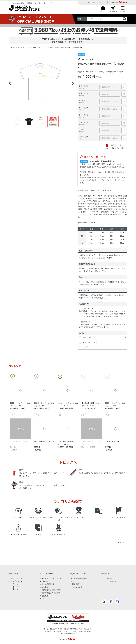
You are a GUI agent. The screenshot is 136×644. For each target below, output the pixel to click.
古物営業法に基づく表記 (51, 593)
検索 (125, 19)
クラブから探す (16, 581)
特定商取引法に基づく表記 (51, 590)
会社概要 (45, 596)
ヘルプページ (94, 258)
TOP (10, 47)
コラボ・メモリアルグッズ (36, 47)
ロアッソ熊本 (19, 47)
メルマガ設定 (77, 587)
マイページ (76, 581)
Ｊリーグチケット (98, 2)
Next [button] (73, 83)
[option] (41, 83)
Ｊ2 (16, 587)
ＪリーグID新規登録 (80, 578)
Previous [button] (10, 83)
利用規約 (45, 581)
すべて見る (122, 543)
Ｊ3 (16, 589)
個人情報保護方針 (48, 584)
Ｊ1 (16, 584)
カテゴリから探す (17, 578)
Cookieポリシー (47, 587)
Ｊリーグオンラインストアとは (53, 578)
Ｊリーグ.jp (86, 2)
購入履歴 (76, 584)
